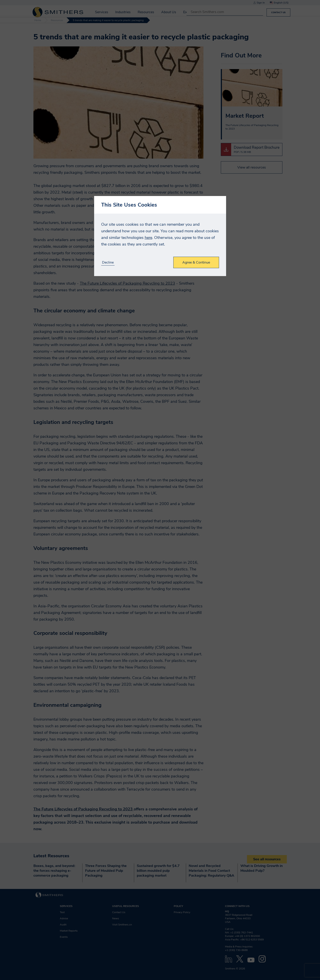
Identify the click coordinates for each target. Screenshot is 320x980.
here (148, 238)
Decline (108, 263)
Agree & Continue (196, 262)
